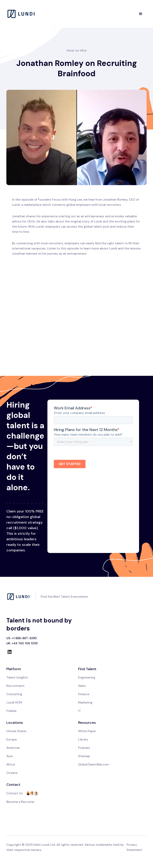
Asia (9, 756)
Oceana (12, 773)
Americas (13, 748)
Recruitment (15, 686)
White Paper (87, 731)
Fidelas (11, 711)
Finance (84, 694)
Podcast (84, 748)
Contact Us (15, 793)
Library (83, 739)
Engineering (87, 678)
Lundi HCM (14, 703)
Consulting (14, 694)
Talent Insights (17, 678)
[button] (141, 14)
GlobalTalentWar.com (93, 765)
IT (79, 711)
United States (16, 731)
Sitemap (84, 756)
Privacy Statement (134, 847)
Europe (12, 739)
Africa (11, 765)
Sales (82, 686)
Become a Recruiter (21, 802)
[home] (21, 14)
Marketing (85, 703)
